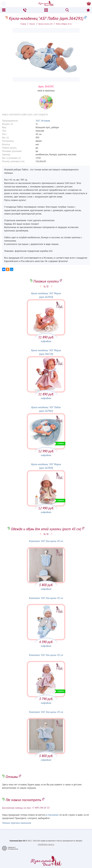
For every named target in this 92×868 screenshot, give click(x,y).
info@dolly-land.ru (46, 844)
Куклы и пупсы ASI (46, 24)
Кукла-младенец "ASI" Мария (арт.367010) (46, 295)
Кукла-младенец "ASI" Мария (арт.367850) (46, 466)
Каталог (32, 24)
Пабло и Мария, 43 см (64, 24)
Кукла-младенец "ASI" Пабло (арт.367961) (46, 409)
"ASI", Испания (43, 121)
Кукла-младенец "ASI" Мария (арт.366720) (46, 352)
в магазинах (52, 815)
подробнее (46, 341)
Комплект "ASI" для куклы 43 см (46, 541)
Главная (23, 24)
